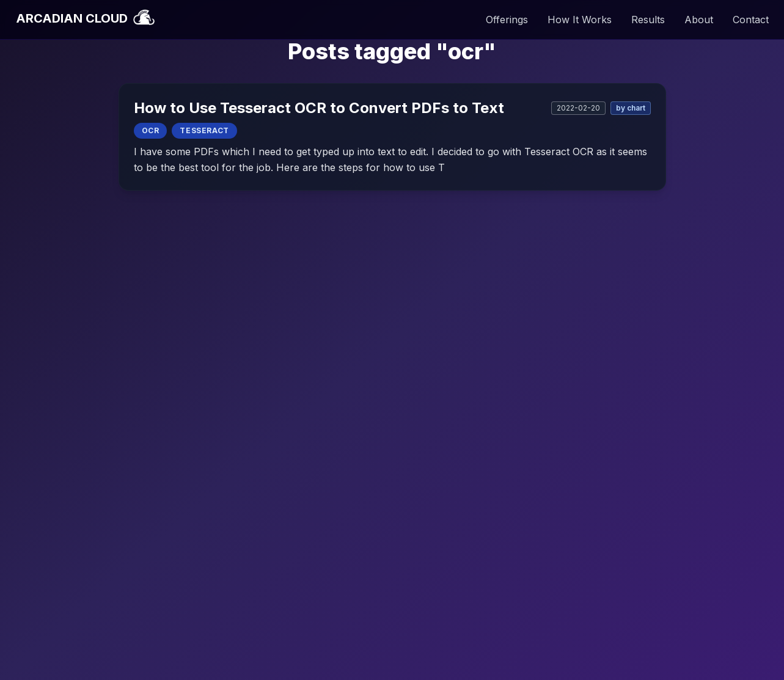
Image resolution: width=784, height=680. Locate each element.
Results (648, 20)
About (699, 20)
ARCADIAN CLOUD (85, 18)
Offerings (507, 20)
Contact (751, 20)
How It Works (580, 20)
